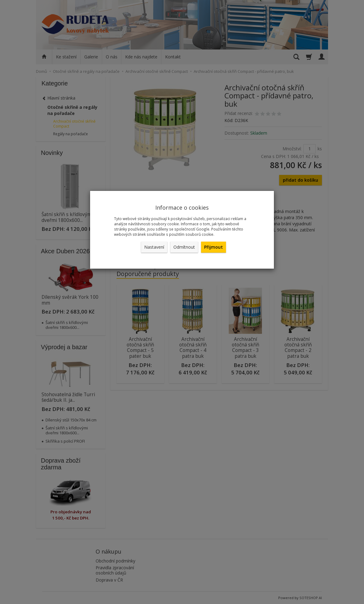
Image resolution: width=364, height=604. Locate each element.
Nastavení (154, 247)
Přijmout (214, 247)
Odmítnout (184, 247)
